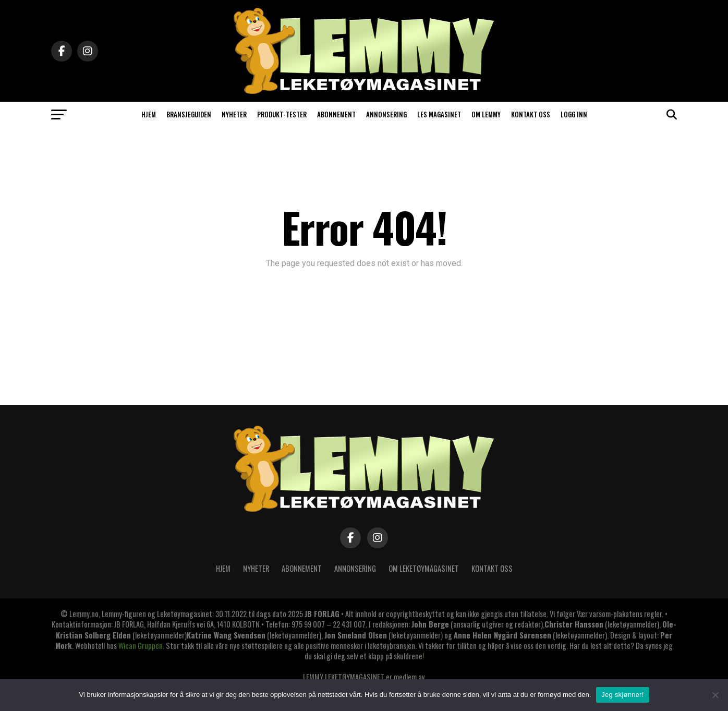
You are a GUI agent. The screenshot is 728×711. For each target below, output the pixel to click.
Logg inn (574, 114)
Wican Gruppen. (141, 646)
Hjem (223, 568)
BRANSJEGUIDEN (189, 114)
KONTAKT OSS (531, 114)
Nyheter (256, 568)
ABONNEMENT (336, 114)
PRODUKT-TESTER (282, 114)
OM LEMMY (486, 114)
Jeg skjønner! (622, 695)
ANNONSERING (386, 114)
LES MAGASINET (439, 114)
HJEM (149, 114)
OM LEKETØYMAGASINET (424, 568)
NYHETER (234, 114)
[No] (715, 695)
